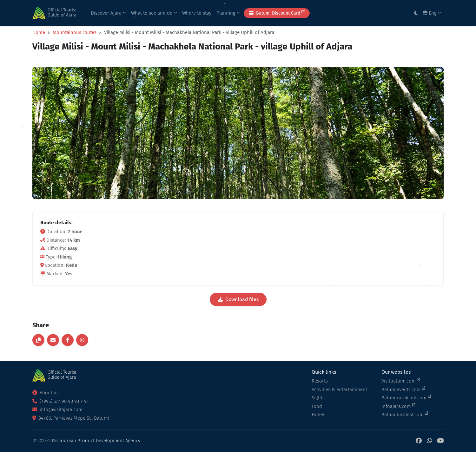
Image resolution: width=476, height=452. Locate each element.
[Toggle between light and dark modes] (416, 13)
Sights (318, 398)
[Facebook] (419, 441)
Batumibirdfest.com (405, 414)
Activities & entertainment (339, 390)
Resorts (320, 381)
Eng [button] (432, 13)
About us (46, 393)
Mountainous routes (75, 32)
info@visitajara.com (57, 409)
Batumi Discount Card (277, 13)
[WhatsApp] (429, 441)
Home (39, 32)
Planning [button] (228, 13)
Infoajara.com (398, 406)
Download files (238, 299)
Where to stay (197, 13)
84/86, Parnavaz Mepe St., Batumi (71, 418)
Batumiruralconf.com (406, 397)
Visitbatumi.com (401, 381)
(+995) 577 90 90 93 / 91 (60, 401)
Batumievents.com (403, 389)
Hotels (318, 415)
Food (317, 406)
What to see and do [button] (154, 13)
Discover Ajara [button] (108, 13)
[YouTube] (440, 441)
